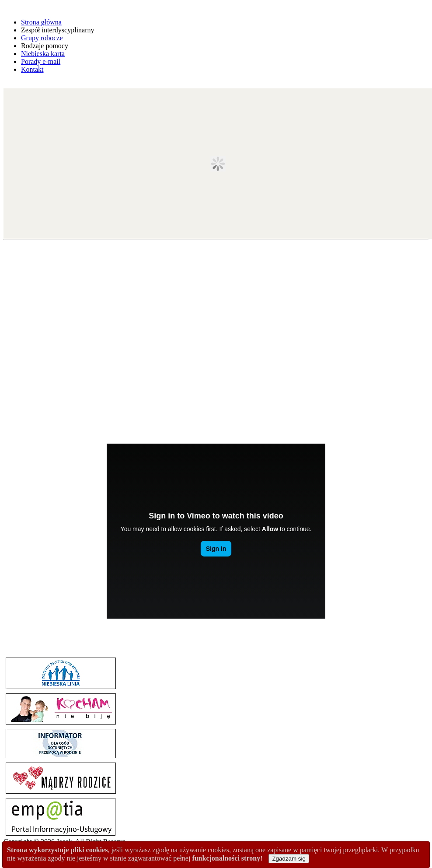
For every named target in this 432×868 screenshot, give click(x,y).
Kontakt (32, 69)
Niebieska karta (43, 54)
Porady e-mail (41, 61)
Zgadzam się (289, 859)
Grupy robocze (42, 38)
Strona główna (41, 22)
